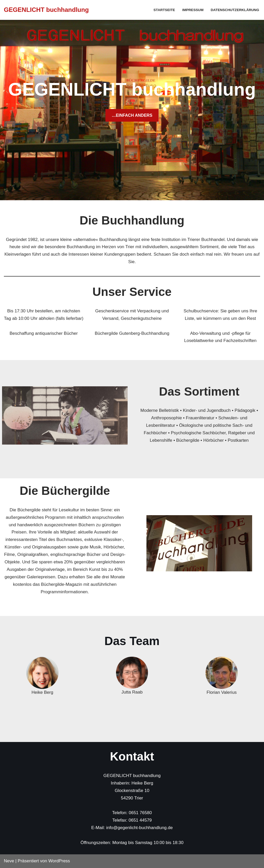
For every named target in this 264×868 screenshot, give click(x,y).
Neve (9, 861)
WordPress (59, 861)
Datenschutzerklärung (235, 10)
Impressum (193, 10)
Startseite (164, 10)
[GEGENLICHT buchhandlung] (46, 10)
